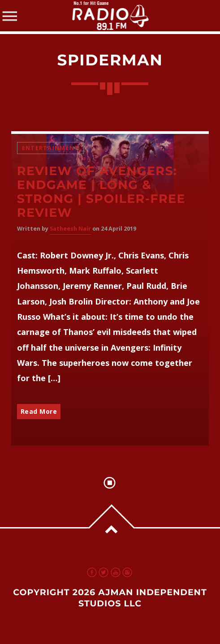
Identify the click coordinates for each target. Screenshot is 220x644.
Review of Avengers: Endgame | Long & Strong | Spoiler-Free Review (101, 192)
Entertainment (50, 148)
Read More (39, 411)
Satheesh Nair (70, 229)
